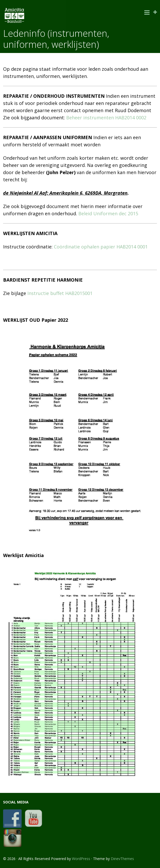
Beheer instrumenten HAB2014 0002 (106, 118)
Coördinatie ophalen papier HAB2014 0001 (101, 247)
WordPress (81, 859)
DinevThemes (122, 859)
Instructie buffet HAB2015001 (60, 293)
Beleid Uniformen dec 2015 (108, 213)
